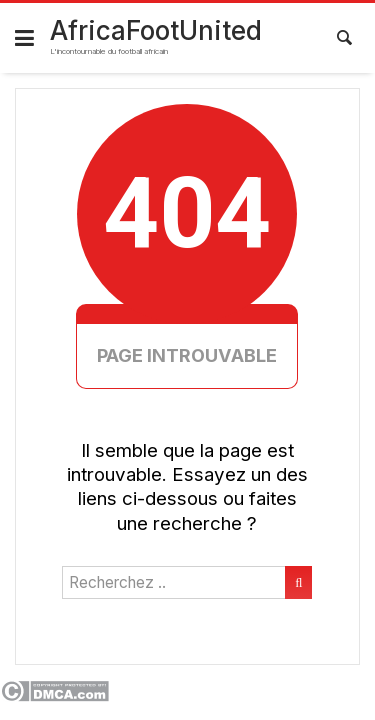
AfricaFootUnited (156, 30)
